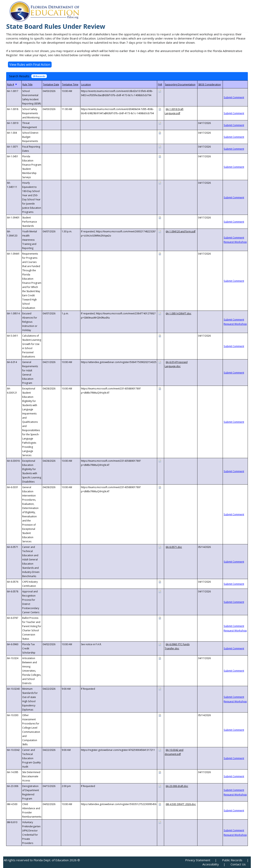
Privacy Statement (198, 860)
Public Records (232, 860)
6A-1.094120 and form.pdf (181, 231)
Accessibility (211, 864)
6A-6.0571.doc (174, 547)
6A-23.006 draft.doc (177, 786)
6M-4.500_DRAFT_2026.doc (181, 804)
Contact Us (238, 864)
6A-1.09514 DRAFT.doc (178, 313)
